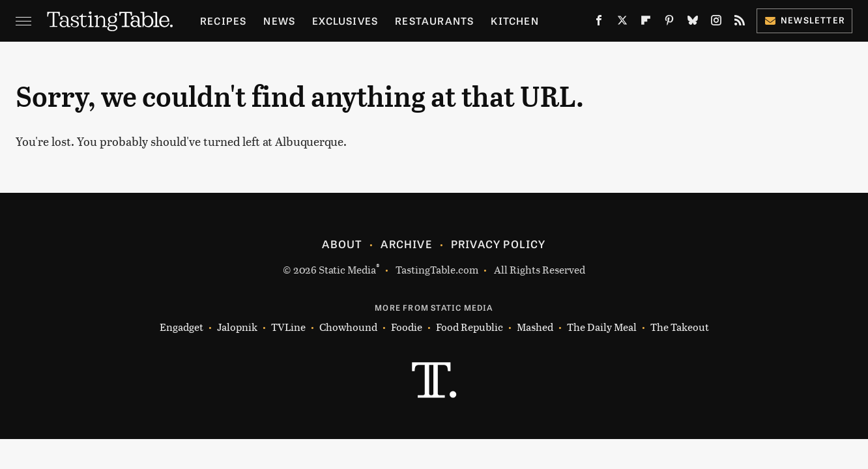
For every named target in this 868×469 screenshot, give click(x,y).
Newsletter (804, 20)
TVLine (288, 327)
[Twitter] (622, 23)
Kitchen (514, 21)
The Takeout (680, 327)
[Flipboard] (646, 23)
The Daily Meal (602, 327)
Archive (406, 244)
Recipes (223, 21)
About (342, 244)
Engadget (181, 327)
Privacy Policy (499, 244)
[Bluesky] (693, 23)
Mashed (535, 327)
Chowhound (348, 327)
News (279, 21)
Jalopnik (237, 327)
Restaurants (434, 21)
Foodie (407, 327)
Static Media (347, 269)
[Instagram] (716, 23)
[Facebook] (599, 23)
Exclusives (345, 21)
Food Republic (470, 327)
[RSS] (740, 23)
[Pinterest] (669, 23)
